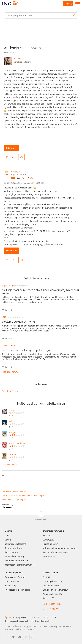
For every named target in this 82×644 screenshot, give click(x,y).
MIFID (46, 617)
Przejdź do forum (10, 372)
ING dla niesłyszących (17, 617)
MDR (54, 617)
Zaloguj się (68, 4)
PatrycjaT (16, 171)
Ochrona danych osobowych (16, 621)
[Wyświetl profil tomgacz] (17, 433)
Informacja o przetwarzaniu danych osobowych (23, 496)
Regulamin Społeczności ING (14, 492)
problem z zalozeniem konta (18, 322)
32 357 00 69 (52, 609)
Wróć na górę (41, 520)
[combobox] (41, 16)
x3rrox (17, 58)
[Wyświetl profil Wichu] (17, 422)
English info (35, 617)
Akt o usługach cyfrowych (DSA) (16, 500)
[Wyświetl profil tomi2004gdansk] (17, 444)
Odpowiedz (11, 148)
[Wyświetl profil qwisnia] (17, 410)
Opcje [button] (21, 157)
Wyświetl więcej (10, 465)
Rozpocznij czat (53, 604)
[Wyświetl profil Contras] (17, 455)
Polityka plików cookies (42, 621)
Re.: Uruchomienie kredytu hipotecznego (26, 350)
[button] (7, 157)
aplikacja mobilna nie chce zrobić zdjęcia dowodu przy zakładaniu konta (40, 292)
